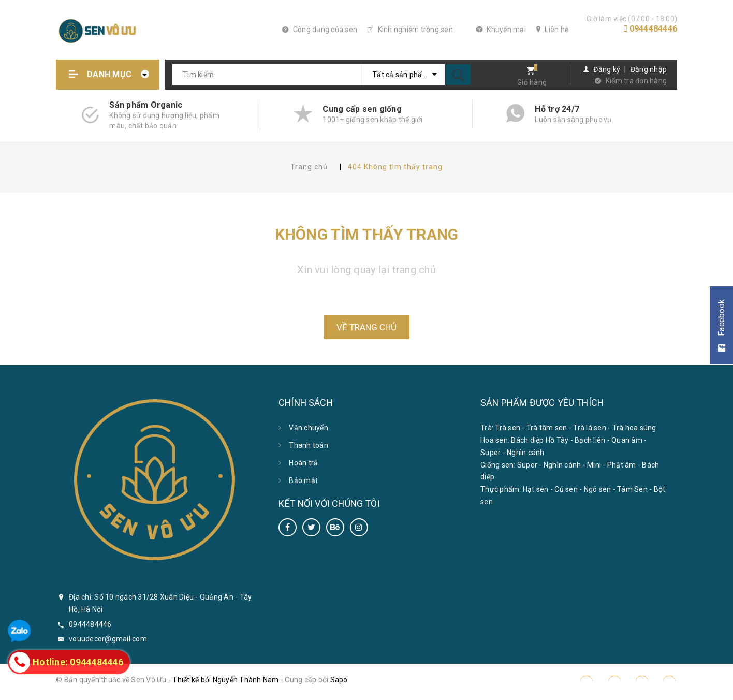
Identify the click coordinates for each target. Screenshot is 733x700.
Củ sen (566, 489)
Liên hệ (552, 30)
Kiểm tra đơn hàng (636, 81)
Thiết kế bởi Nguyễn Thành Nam (225, 680)
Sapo (339, 680)
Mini (594, 465)
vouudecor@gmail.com (108, 639)
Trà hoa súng (634, 428)
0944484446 (654, 29)
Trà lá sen (590, 428)
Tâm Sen (632, 489)
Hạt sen (536, 489)
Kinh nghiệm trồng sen (410, 30)
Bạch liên (590, 440)
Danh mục (109, 74)
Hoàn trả (303, 463)
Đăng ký (607, 69)
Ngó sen (598, 489)
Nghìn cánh (526, 453)
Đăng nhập (649, 69)
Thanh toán (309, 445)
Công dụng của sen (320, 30)
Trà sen (508, 428)
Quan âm (627, 440)
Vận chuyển (309, 428)
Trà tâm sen (547, 428)
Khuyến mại (501, 30)
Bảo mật (303, 480)
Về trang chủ (366, 327)
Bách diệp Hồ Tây (540, 440)
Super (490, 453)
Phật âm (622, 465)
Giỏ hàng (532, 82)
